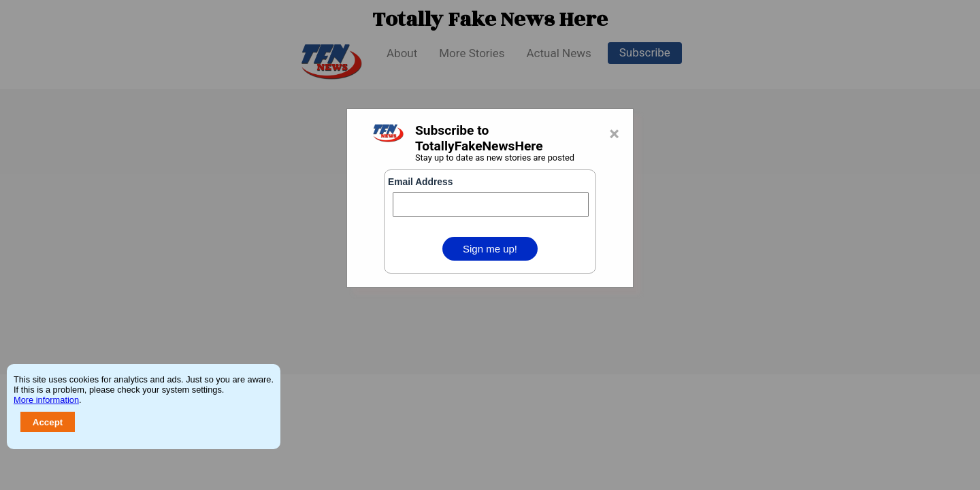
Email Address (420, 182)
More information (46, 400)
